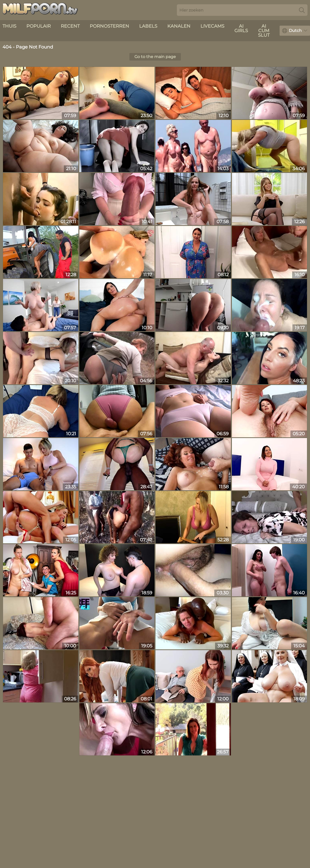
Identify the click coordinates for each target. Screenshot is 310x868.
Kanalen (179, 26)
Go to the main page (155, 57)
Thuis (9, 26)
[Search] (302, 10)
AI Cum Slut (264, 31)
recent (70, 26)
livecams (212, 26)
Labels (148, 26)
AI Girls (241, 28)
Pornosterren (109, 26)
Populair (39, 26)
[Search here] (242, 10)
